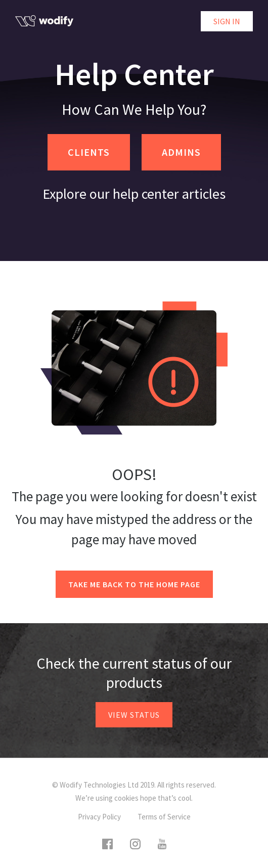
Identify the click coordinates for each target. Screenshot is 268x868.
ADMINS (181, 152)
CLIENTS (89, 152)
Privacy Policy (99, 817)
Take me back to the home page (134, 584)
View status (134, 715)
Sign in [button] (227, 21)
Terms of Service (164, 817)
